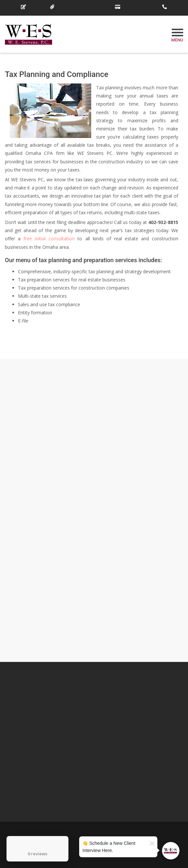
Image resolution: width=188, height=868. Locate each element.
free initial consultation (49, 239)
